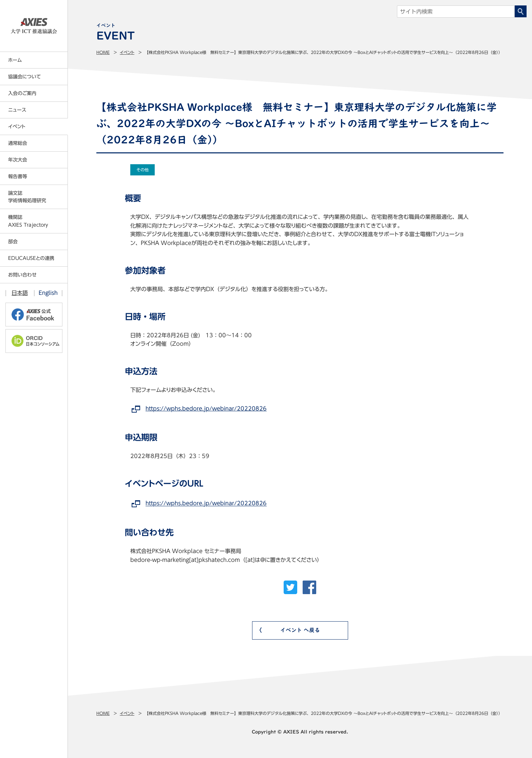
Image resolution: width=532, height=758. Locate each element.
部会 (13, 242)
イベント (127, 52)
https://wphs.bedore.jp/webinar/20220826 (206, 409)
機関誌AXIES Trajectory (28, 221)
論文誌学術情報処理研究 (27, 197)
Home (103, 52)
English (48, 293)
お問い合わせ (22, 275)
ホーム (15, 60)
